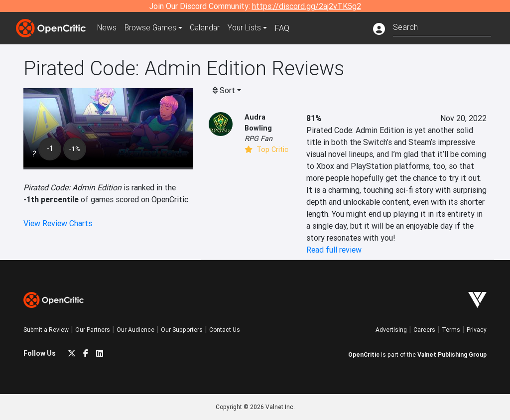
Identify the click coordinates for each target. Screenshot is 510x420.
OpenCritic (364, 354)
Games (152, 28)
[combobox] (442, 26)
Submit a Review (46, 330)
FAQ (287, 28)
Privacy (477, 330)
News (108, 28)
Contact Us (225, 330)
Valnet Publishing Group (452, 354)
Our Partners (93, 330)
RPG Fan (258, 139)
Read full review (334, 250)
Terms (451, 330)
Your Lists (249, 28)
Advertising (391, 330)
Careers (424, 330)
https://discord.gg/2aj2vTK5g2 (307, 6)
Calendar (209, 28)
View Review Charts (58, 223)
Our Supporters (182, 330)
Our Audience (135, 330)
